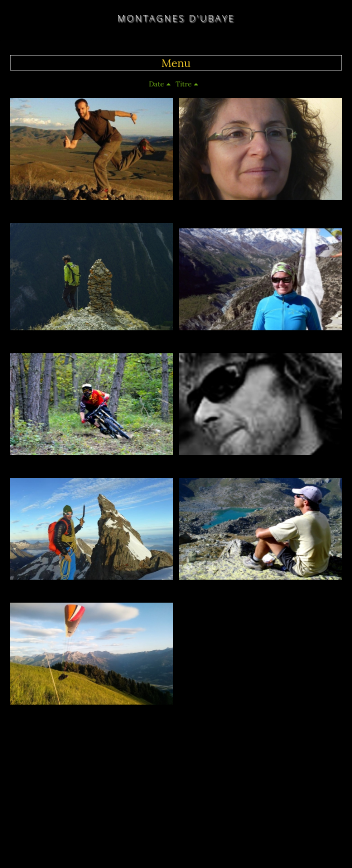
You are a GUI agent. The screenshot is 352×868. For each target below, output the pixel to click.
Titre (183, 84)
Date (157, 84)
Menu (176, 63)
